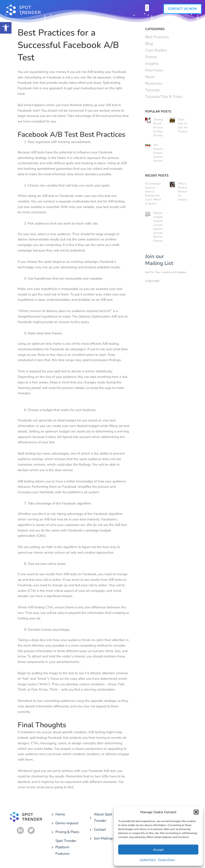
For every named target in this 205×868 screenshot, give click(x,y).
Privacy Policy (167, 860)
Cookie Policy (148, 860)
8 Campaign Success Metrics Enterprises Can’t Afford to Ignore (153, 194)
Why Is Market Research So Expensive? (185, 192)
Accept (158, 850)
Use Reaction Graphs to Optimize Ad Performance (161, 153)
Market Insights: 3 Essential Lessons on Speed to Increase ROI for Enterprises (161, 227)
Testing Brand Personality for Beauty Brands (161, 128)
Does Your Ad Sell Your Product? (184, 126)
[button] (6, 28)
